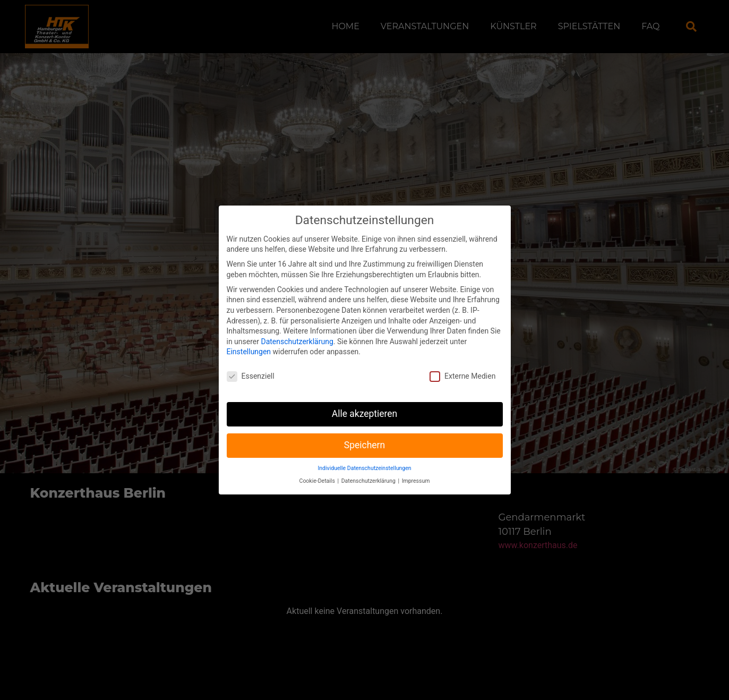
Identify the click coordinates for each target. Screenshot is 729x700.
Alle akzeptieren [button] (365, 403)
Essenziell (251, 365)
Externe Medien (462, 365)
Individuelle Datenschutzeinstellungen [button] (364, 456)
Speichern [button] (364, 434)
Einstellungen (249, 340)
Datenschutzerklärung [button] (369, 470)
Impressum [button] (416, 470)
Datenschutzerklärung (297, 330)
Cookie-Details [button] (318, 470)
